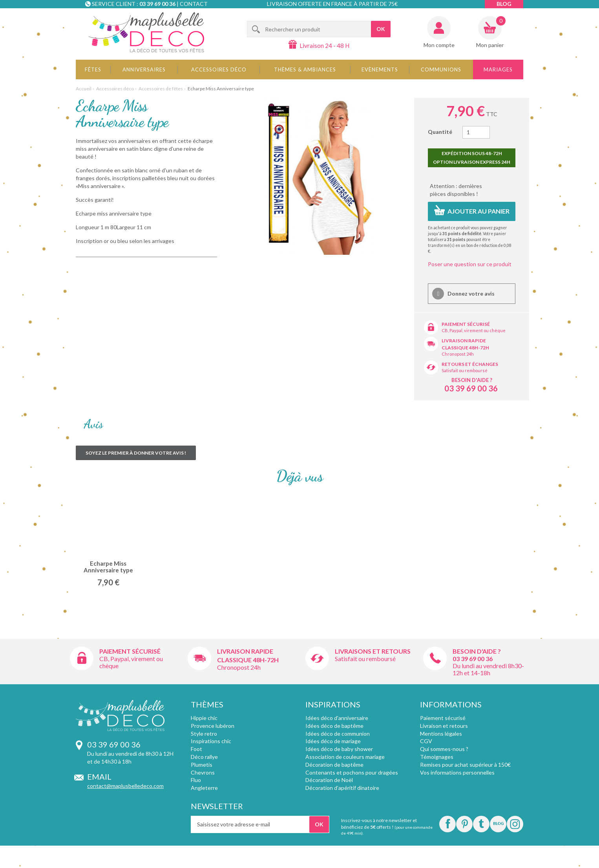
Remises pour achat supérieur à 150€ (465, 765)
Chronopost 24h (458, 354)
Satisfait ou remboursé (465, 370)
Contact (194, 4)
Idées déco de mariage (333, 741)
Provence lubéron (213, 726)
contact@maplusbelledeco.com (125, 786)
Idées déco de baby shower (339, 749)
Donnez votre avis (470, 293)
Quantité (440, 132)
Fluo (196, 780)
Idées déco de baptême (334, 726)
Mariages (498, 69)
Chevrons (203, 772)
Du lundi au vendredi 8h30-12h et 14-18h (488, 669)
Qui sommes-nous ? (444, 749)
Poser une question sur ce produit (470, 264)
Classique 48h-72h (465, 348)
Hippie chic (204, 718)
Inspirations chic (211, 741)
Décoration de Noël (329, 780)
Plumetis (202, 765)
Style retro (204, 734)
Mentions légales (441, 734)
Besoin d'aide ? (472, 380)
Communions (441, 69)
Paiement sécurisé (466, 324)
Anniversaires (144, 69)
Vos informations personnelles (457, 772)
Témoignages (437, 757)
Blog (504, 4)
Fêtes (93, 69)
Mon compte (439, 45)
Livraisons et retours (373, 651)
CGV (426, 741)
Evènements (380, 69)
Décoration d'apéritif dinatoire (342, 788)
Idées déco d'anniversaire (337, 718)
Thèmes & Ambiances (305, 69)
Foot (196, 749)
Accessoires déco (219, 69)
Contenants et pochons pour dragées (352, 772)
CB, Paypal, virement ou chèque (474, 330)
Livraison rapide (464, 341)
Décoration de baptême (334, 765)
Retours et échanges (470, 364)
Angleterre (204, 788)
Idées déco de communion (338, 734)
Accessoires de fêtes (161, 89)
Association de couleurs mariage (345, 757)
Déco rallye (204, 757)
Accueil (84, 89)
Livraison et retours (444, 726)
